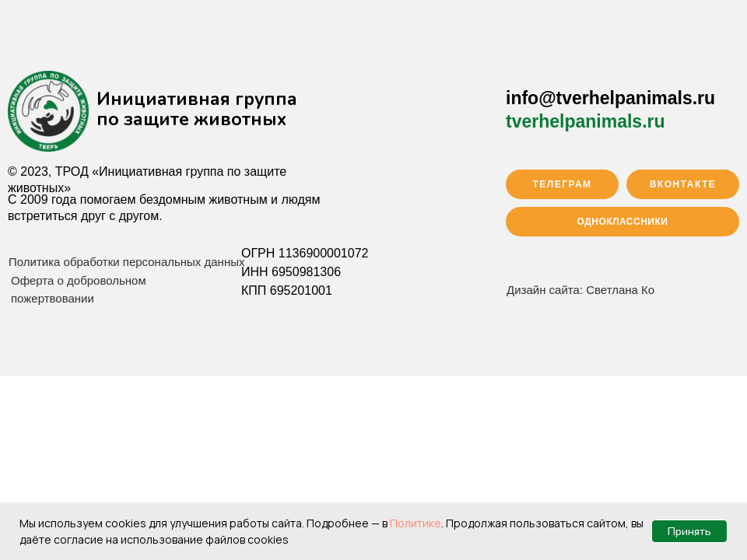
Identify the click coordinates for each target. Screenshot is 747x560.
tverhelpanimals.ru (586, 121)
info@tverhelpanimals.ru (610, 98)
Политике (416, 523)
